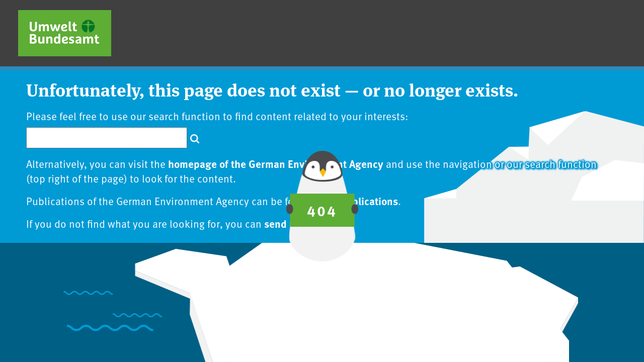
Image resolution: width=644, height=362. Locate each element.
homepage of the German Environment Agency (276, 163)
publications (369, 201)
